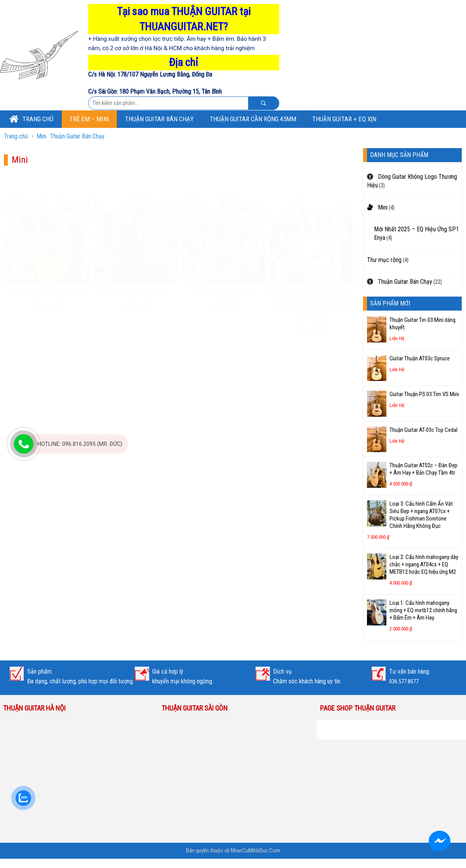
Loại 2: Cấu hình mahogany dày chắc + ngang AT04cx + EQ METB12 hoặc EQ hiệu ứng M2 (424, 564)
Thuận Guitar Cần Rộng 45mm (253, 119)
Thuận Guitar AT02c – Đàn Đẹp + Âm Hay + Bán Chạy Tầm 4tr (423, 469)
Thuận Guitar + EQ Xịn (344, 119)
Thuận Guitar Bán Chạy (159, 119)
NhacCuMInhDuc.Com (255, 851)
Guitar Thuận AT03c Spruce (420, 358)
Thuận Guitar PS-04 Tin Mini (136, 269)
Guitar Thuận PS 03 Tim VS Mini (424, 394)
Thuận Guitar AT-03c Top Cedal (423, 430)
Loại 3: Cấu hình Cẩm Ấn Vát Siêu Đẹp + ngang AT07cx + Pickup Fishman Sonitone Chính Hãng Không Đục (421, 515)
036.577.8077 (404, 681)
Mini (41, 136)
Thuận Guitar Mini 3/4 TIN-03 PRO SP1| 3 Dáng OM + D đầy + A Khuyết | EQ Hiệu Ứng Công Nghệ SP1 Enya (311, 281)
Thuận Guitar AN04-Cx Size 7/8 (48, 269)
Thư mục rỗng (384, 260)
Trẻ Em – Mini (89, 119)
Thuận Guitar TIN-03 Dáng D (223, 269)
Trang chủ (31, 119)
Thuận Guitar (343, 725)
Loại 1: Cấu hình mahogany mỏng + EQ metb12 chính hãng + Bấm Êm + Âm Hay (423, 610)
